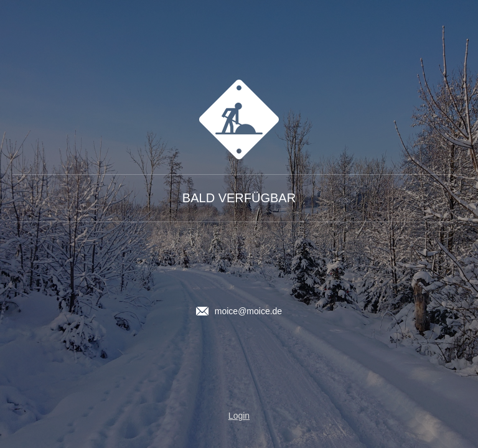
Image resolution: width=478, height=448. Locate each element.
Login (239, 416)
